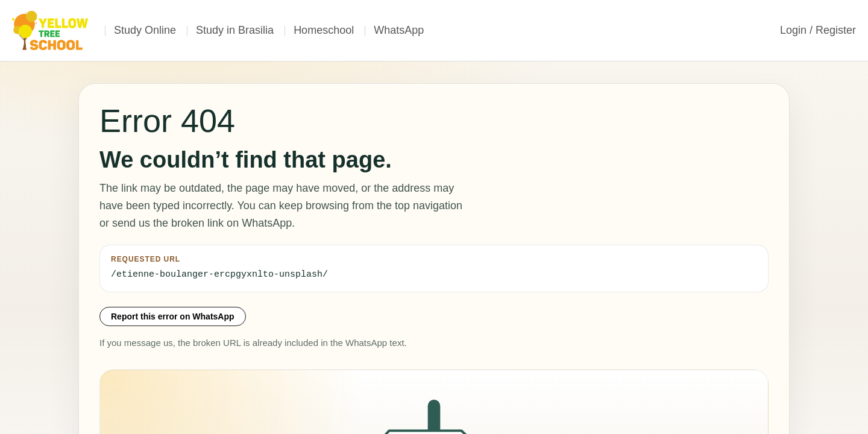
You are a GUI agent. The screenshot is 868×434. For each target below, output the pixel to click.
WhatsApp (399, 30)
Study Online (145, 30)
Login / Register (818, 30)
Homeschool (324, 30)
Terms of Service (641, 418)
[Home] (51, 30)
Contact (715, 418)
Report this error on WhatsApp (173, 316)
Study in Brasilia (235, 30)
